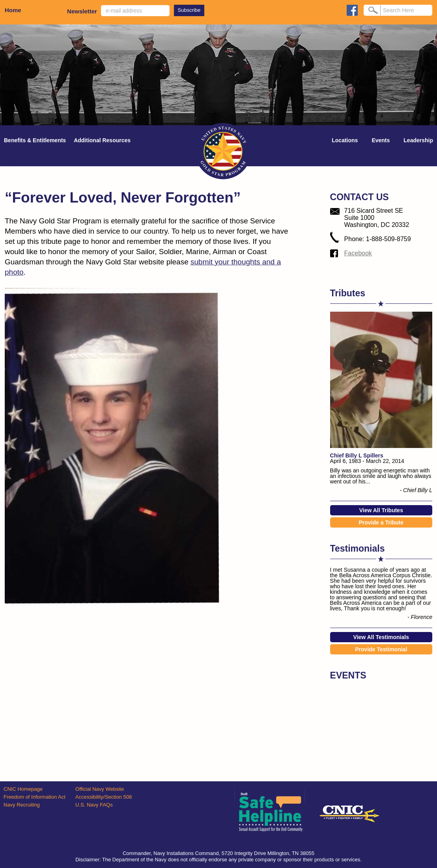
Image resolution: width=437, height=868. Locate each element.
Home (13, 10)
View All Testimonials (381, 637)
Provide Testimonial (381, 649)
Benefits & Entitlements (35, 140)
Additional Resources (102, 140)
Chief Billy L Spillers (357, 455)
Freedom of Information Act (35, 797)
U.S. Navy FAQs (94, 805)
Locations (345, 140)
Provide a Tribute (381, 522)
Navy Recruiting (22, 805)
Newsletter (82, 11)
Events (381, 140)
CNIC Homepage (23, 789)
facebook (352, 10)
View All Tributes (381, 510)
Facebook (358, 253)
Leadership (418, 140)
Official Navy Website (100, 789)
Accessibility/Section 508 (104, 797)
